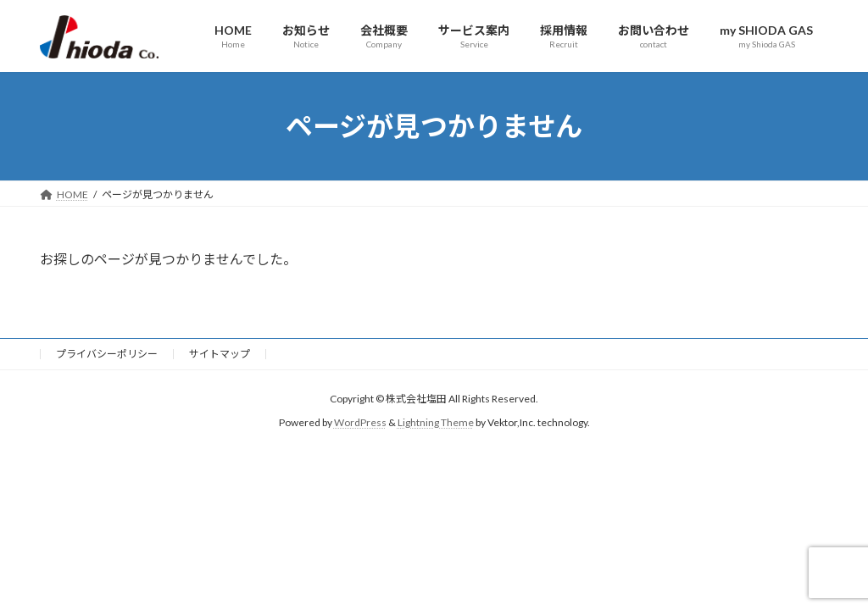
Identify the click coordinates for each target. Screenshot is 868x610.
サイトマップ (220, 354)
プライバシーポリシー (107, 354)
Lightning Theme (436, 423)
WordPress (360, 423)
